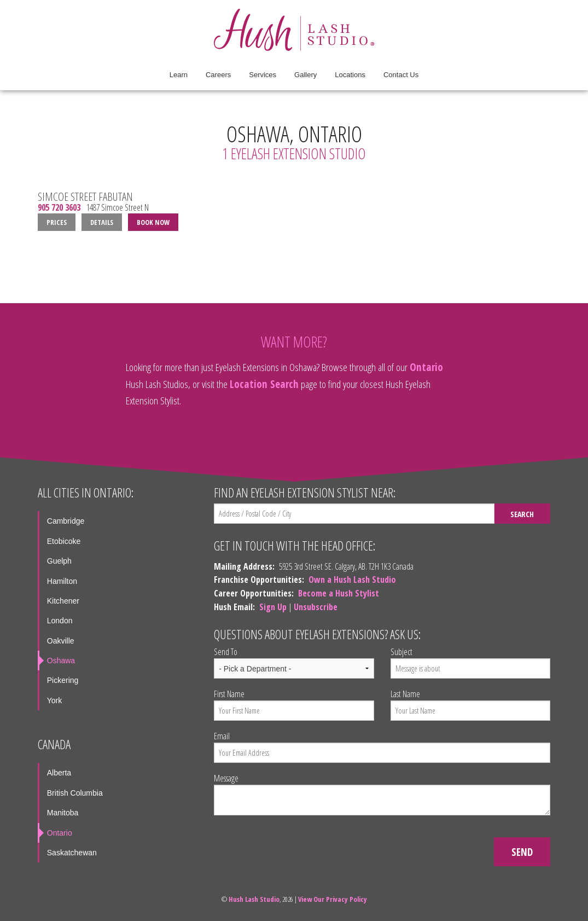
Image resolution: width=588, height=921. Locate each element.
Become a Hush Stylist (339, 593)
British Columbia (75, 793)
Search (522, 514)
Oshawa (61, 661)
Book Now (153, 222)
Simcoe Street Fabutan (85, 196)
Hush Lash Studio (254, 899)
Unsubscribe (316, 607)
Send (522, 852)
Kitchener (63, 601)
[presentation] (297, 845)
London (60, 621)
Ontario (426, 367)
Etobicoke (64, 541)
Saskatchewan (72, 853)
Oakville (61, 641)
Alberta (59, 773)
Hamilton (62, 581)
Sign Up (273, 607)
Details (102, 222)
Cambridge (66, 521)
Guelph (59, 561)
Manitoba (63, 813)
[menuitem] (179, 75)
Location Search (264, 384)
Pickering (63, 680)
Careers (218, 75)
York (55, 700)
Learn (179, 75)
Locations (350, 75)
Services (263, 75)
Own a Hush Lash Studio (352, 580)
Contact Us (401, 75)
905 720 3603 (59, 208)
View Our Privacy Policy (333, 899)
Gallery (305, 75)
